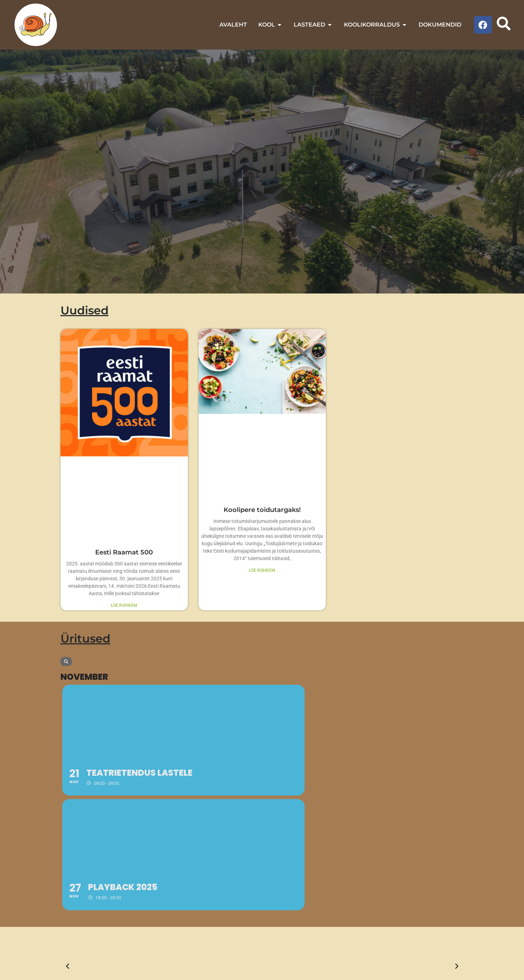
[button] (68, 852)
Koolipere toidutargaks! (262, 510)
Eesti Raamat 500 (124, 553)
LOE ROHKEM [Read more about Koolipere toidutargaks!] (262, 571)
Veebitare (169, 972)
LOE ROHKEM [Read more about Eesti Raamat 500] (124, 606)
